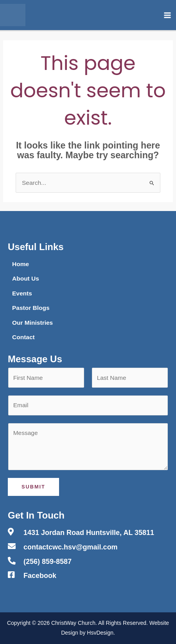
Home (21, 264)
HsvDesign (100, 633)
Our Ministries (32, 323)
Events (22, 293)
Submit (33, 487)
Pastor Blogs (31, 308)
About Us (26, 278)
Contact (23, 337)
